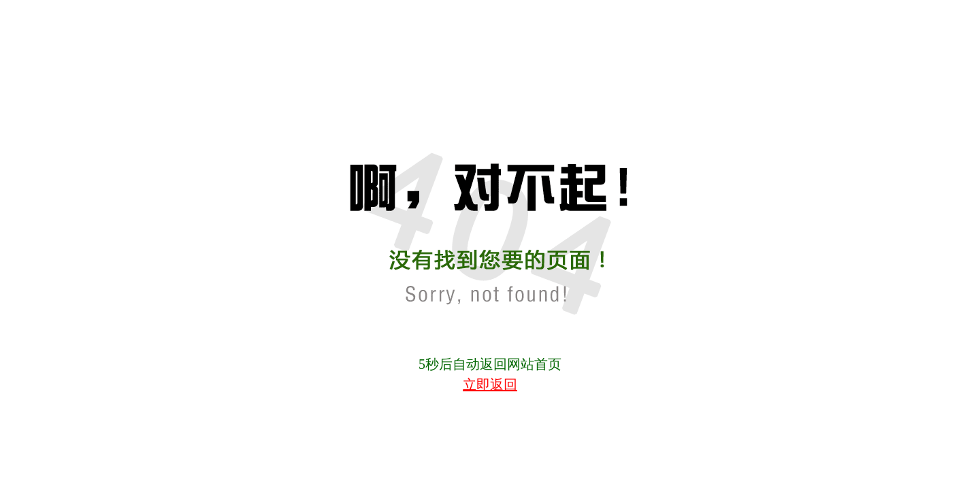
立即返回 (490, 385)
